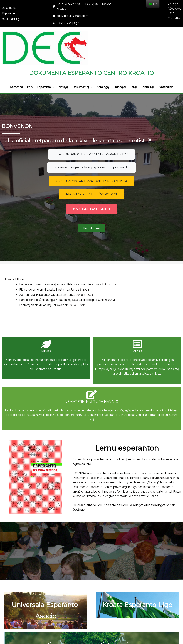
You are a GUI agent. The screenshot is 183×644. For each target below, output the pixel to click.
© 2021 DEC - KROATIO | (81, 631)
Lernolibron (78, 385)
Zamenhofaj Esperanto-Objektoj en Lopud (47, 239)
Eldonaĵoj (120, 51)
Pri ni (29, 51)
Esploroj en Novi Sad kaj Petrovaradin (44, 249)
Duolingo (76, 422)
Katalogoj (103, 51)
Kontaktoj (148, 51)
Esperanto (45, 52)
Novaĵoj (63, 51)
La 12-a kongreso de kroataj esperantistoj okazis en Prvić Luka (60, 228)
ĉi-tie (143, 408)
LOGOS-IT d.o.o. (109, 631)
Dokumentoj (82, 52)
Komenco (16, 51)
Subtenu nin (166, 51)
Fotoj (134, 51)
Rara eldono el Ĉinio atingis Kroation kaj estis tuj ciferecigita (58, 244)
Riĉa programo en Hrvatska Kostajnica (45, 233)
